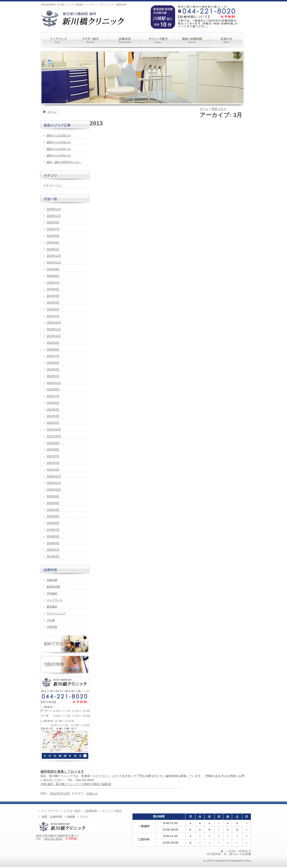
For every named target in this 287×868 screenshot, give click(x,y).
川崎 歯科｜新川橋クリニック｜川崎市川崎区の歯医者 (76, 784)
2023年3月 (53, 369)
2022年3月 (53, 416)
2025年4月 (53, 243)
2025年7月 (53, 229)
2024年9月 (53, 269)
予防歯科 (52, 593)
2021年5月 (53, 463)
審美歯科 (52, 607)
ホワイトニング (56, 613)
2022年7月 (53, 396)
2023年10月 (54, 336)
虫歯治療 (52, 580)
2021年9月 (53, 443)
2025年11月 (54, 216)
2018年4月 (53, 543)
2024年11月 (54, 263)
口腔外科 (52, 627)
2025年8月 (53, 222)
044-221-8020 (53, 839)
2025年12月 (54, 209)
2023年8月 (53, 349)
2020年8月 (53, 496)
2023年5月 (53, 363)
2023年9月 (53, 343)
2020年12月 (54, 476)
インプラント (55, 600)
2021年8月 (53, 449)
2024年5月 (53, 289)
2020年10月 (54, 490)
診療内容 (91, 811)
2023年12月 (54, 323)
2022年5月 (53, 403)
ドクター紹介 (72, 811)
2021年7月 (53, 456)
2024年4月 (53, 296)
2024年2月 (53, 309)
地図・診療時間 (52, 817)
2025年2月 (53, 249)
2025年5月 (53, 236)
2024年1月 (53, 316)
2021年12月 (54, 430)
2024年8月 (53, 276)
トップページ (50, 811)
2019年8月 (53, 523)
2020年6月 (53, 503)
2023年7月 (53, 356)
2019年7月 (53, 530)
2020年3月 (53, 510)
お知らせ (92, 793)
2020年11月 (54, 483)
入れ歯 (51, 620)
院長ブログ (219, 109)
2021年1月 (53, 470)
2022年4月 (53, 410)
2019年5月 (53, 536)
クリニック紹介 (112, 811)
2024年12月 (54, 256)
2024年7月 (53, 283)
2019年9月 (53, 516)
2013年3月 (53, 556)
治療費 (71, 817)
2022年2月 (53, 423)
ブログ (84, 817)
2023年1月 (53, 376)
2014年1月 (53, 550)
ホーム (52, 112)
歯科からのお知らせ (59, 135)
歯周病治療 (53, 587)
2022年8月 (53, 389)
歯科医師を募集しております (62, 771)
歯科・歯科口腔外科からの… (64, 162)
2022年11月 (54, 383)
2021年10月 (54, 436)
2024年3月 (53, 303)
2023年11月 (54, 329)
